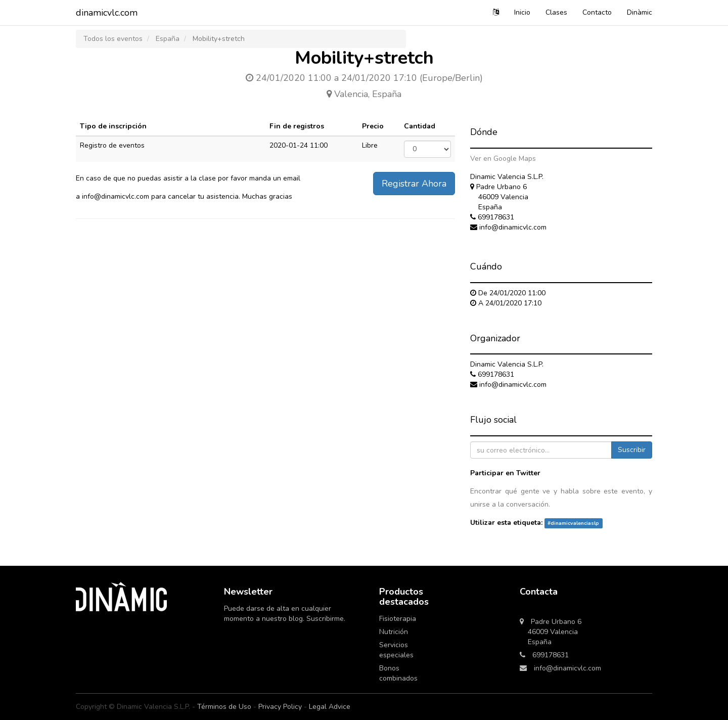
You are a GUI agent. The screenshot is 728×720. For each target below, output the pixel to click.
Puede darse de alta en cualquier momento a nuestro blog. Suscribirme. (286, 614)
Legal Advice (330, 707)
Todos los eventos (113, 39)
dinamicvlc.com (107, 13)
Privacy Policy (280, 707)
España (168, 39)
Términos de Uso (224, 707)
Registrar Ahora (414, 184)
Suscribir (632, 450)
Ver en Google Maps (503, 159)
